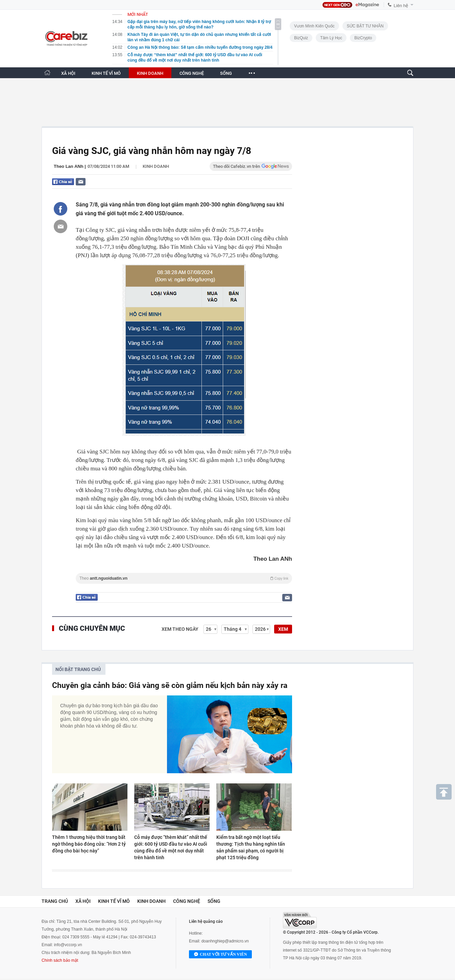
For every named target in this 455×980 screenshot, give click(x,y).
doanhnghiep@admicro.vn (225, 941)
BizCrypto (363, 38)
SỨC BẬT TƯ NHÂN (365, 26)
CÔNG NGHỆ (192, 73)
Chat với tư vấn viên (220, 955)
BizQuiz (301, 38)
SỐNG (226, 73)
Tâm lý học (331, 38)
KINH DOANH (150, 73)
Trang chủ (55, 901)
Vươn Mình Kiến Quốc (314, 26)
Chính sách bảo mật (60, 960)
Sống (214, 901)
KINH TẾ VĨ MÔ (106, 73)
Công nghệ (187, 901)
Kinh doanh (156, 166)
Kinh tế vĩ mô (114, 901)
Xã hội (83, 901)
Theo (184, 578)
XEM (283, 629)
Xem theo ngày (180, 629)
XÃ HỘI (68, 73)
